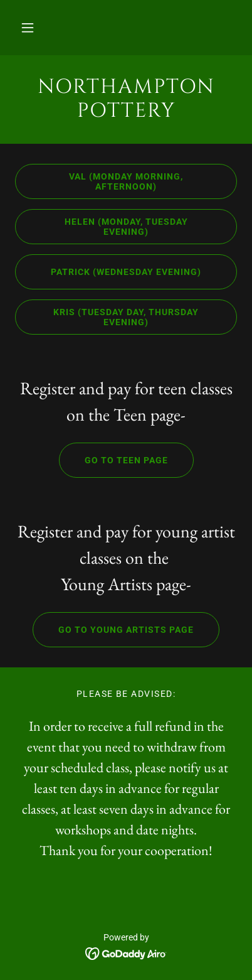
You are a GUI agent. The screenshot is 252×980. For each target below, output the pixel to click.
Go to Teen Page (113, 460)
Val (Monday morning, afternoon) (99, 181)
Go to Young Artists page (113, 630)
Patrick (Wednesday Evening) (108, 272)
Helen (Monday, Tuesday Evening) (101, 227)
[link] (126, 100)
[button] (28, 28)
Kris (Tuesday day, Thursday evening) (107, 317)
